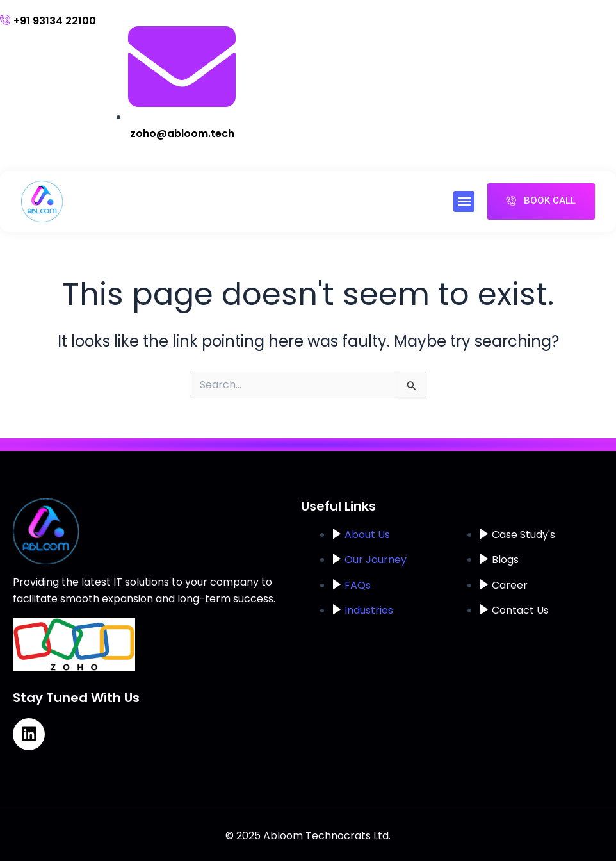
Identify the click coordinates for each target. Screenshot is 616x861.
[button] (464, 201)
